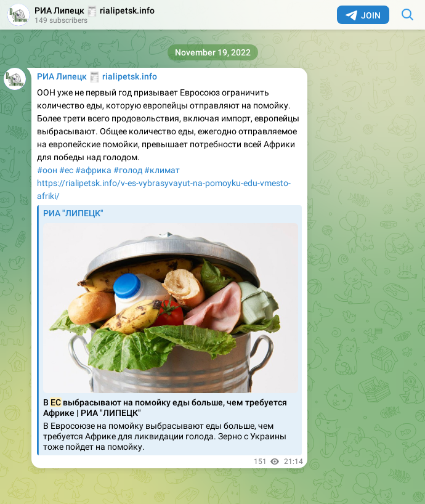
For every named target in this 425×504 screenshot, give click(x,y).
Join (363, 15)
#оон (47, 170)
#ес (66, 170)
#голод (128, 170)
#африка (93, 170)
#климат (162, 170)
